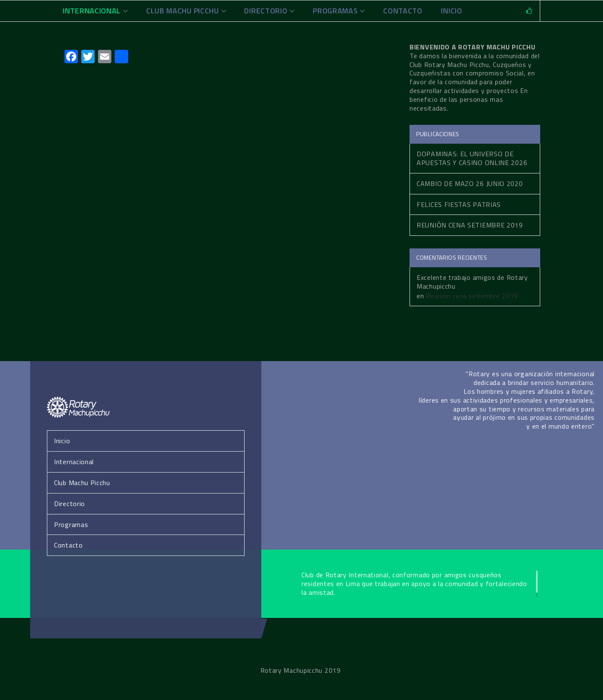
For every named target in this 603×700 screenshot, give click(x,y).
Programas (335, 11)
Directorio (266, 11)
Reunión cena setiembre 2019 (470, 225)
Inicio (62, 441)
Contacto (403, 11)
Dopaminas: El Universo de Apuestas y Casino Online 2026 (472, 158)
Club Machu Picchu (183, 11)
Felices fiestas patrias (459, 204)
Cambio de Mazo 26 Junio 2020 (470, 183)
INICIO (451, 11)
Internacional (92, 11)
